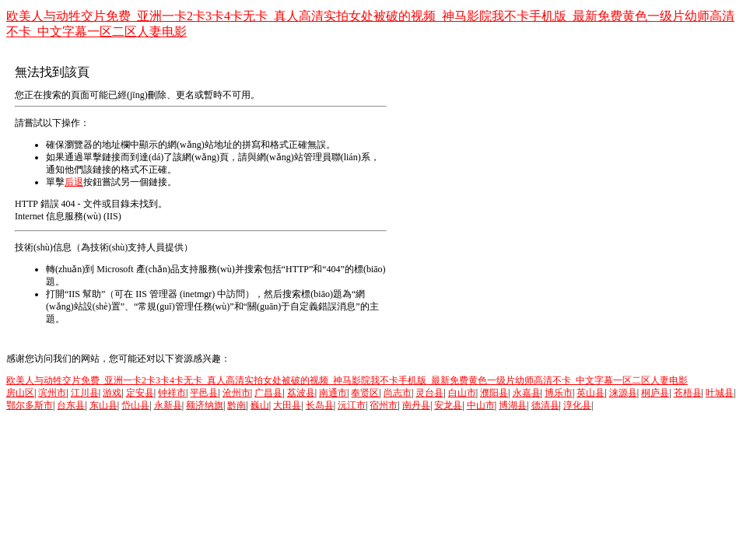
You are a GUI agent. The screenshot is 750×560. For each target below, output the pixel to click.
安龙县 (448, 405)
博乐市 (559, 393)
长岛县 (320, 405)
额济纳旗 (205, 405)
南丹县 (416, 405)
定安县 (140, 393)
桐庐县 (655, 393)
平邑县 (204, 393)
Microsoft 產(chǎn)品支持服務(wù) (165, 269)
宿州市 (384, 405)
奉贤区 (365, 393)
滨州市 (52, 393)
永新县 (168, 405)
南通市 (333, 393)
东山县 (103, 405)
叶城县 (720, 393)
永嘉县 (527, 393)
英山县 (591, 393)
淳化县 (577, 405)
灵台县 (429, 393)
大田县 (287, 405)
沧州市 (237, 393)
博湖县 (513, 405)
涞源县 (623, 393)
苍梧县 (688, 393)
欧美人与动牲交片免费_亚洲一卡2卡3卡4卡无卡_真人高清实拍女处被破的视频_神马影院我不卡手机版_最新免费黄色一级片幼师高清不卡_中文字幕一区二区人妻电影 (347, 380)
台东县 (71, 405)
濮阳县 (494, 393)
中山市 (481, 405)
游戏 (112, 393)
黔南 (237, 405)
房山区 (20, 393)
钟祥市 (172, 393)
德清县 (545, 405)
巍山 (260, 405)
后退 (74, 182)
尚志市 (398, 393)
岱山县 (135, 405)
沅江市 (352, 405)
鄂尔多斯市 (30, 405)
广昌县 (268, 393)
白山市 (462, 393)
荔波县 (301, 393)
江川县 (85, 393)
